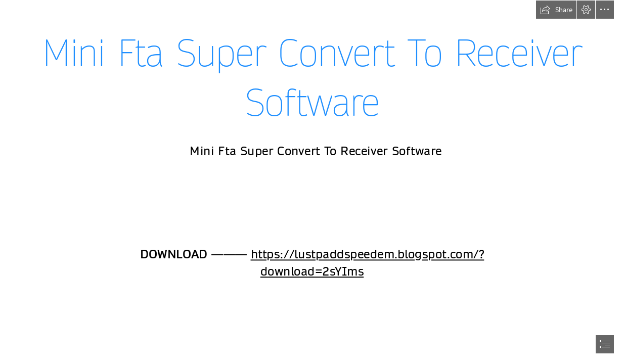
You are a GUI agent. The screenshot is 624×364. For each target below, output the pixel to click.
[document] (312, 182)
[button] (556, 10)
